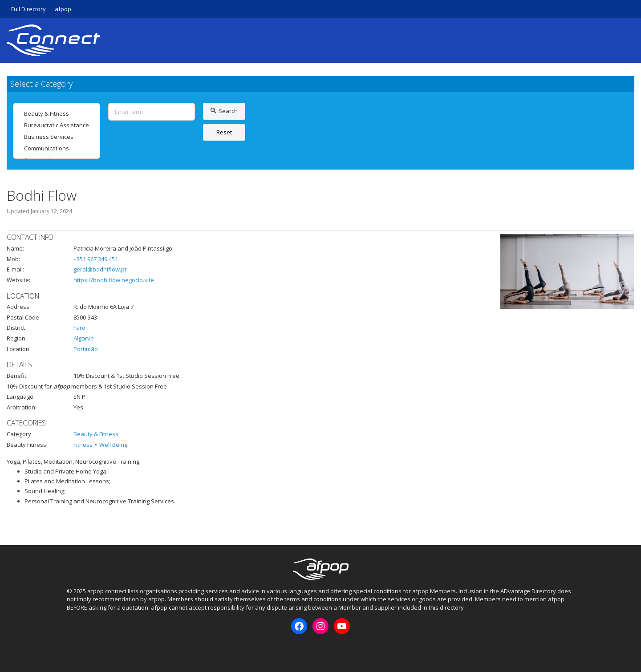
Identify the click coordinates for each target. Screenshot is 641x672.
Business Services (57, 137)
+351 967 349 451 (96, 259)
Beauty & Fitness (57, 113)
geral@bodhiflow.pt (100, 269)
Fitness (83, 445)
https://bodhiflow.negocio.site (114, 280)
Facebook (73, 649)
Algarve (84, 338)
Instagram (88, 649)
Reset (224, 132)
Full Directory (28, 9)
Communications (57, 148)
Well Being (113, 445)
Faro (79, 328)
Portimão (86, 349)
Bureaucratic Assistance (57, 125)
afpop (63, 9)
